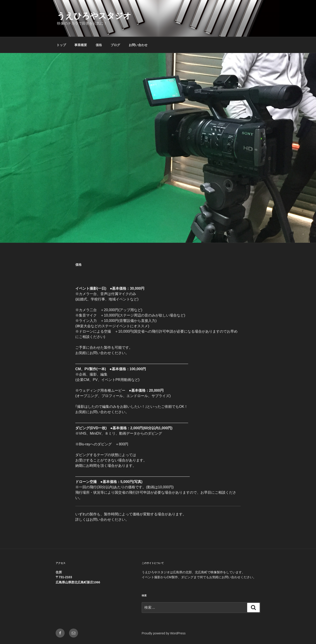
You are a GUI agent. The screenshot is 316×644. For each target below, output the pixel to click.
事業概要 (81, 45)
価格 (99, 45)
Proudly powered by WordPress (164, 633)
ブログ (115, 45)
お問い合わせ (138, 45)
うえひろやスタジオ (94, 16)
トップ (61, 45)
